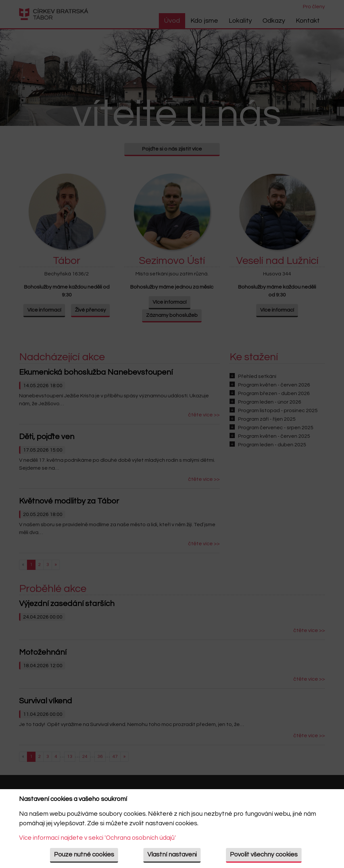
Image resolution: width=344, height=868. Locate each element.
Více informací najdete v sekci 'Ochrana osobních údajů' (98, 838)
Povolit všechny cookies (264, 855)
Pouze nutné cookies (84, 855)
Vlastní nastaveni (172, 855)
